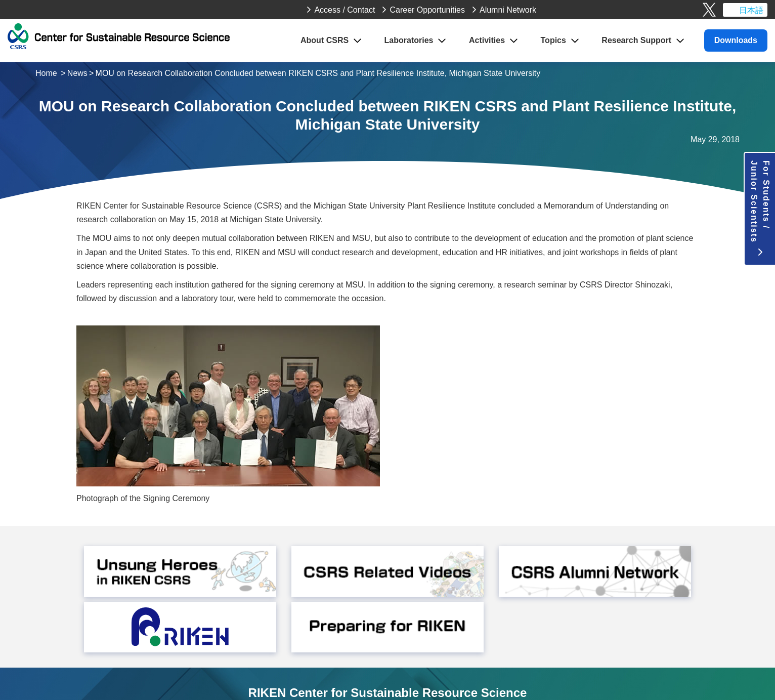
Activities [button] (487, 40)
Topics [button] (553, 40)
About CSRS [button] (325, 40)
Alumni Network (508, 10)
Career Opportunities (427, 10)
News (77, 73)
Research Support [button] (636, 40)
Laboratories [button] (409, 40)
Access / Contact (345, 10)
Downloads (736, 40)
